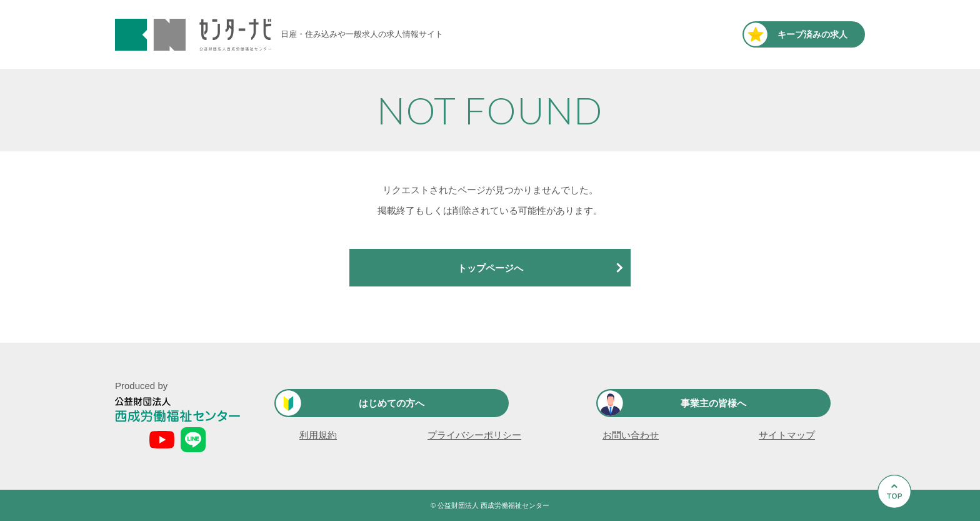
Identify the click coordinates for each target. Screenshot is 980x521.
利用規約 (318, 435)
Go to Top (898, 521)
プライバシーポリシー (474, 435)
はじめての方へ (392, 403)
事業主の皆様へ (713, 403)
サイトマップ (787, 435)
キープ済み (812, 34)
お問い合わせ (631, 435)
